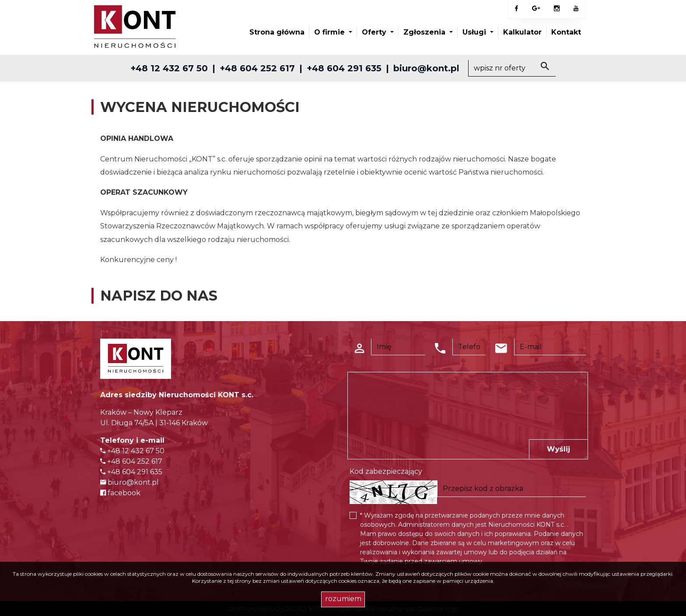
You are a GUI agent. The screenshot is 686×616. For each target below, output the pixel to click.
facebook (120, 493)
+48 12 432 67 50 (169, 68)
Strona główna (277, 32)
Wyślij (558, 449)
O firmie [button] (331, 32)
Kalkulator (522, 32)
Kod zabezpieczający (386, 471)
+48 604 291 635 (344, 68)
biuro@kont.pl (426, 68)
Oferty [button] (375, 32)
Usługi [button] (475, 32)
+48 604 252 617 (257, 68)
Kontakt (566, 32)
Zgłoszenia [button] (425, 32)
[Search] (512, 68)
